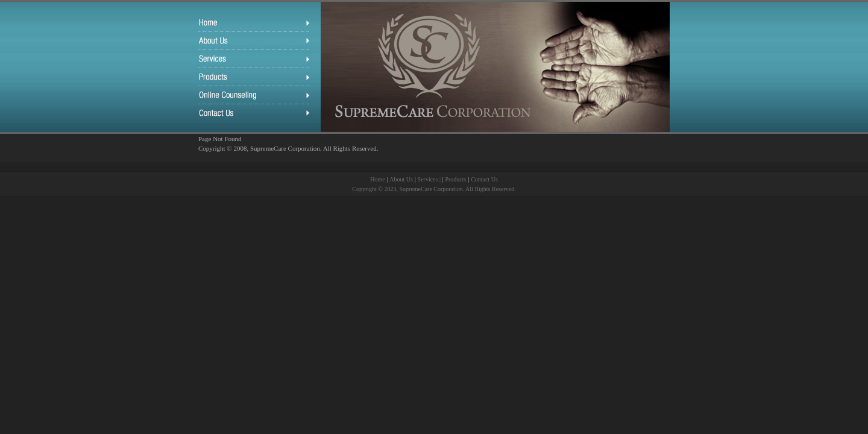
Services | (430, 179)
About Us (401, 179)
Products (455, 179)
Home (377, 179)
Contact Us (484, 179)
